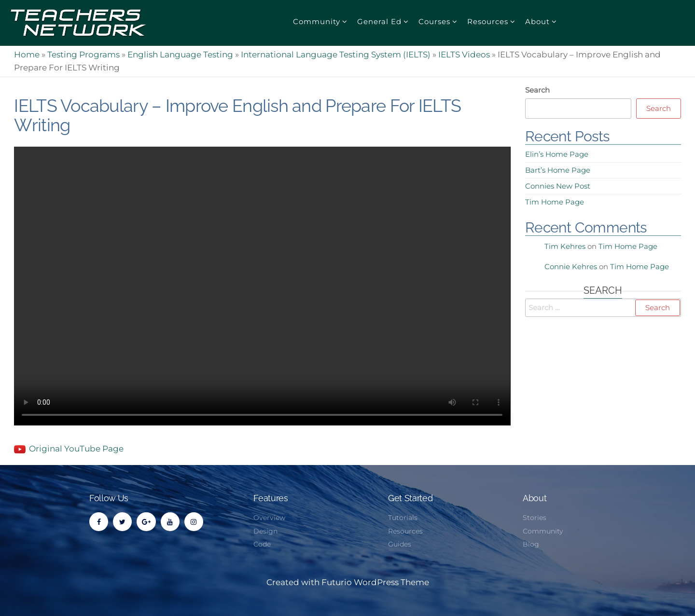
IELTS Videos (464, 55)
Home (27, 55)
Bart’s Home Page (558, 170)
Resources (488, 21)
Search (537, 90)
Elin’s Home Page (557, 154)
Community (317, 21)
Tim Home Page (555, 202)
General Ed (379, 21)
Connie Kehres (571, 267)
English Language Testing (180, 55)
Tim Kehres (565, 246)
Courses (434, 21)
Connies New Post (558, 186)
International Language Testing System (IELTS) (336, 55)
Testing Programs (83, 55)
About (537, 21)
